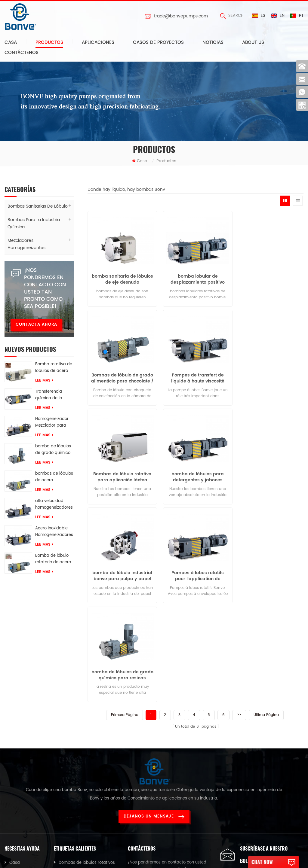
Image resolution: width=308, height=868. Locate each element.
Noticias (213, 43)
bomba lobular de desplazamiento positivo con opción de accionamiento (196, 278)
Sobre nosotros (24, 722)
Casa (11, 43)
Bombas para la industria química (34, 223)
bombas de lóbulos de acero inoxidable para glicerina (54, 477)
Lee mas (44, 381)
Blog (14, 758)
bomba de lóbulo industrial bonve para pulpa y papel (122, 474)
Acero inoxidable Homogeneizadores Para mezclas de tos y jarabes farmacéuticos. (54, 532)
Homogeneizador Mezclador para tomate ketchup (52, 422)
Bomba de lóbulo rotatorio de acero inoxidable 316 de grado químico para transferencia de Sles (54, 559)
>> (239, 513)
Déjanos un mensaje (154, 664)
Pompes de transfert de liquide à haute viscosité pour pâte (122, 376)
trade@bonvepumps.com (181, 16)
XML (13, 781)
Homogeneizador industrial (85, 795)
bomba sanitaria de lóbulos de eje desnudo (122, 278)
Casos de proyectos (158, 43)
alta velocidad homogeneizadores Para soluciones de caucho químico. (54, 504)
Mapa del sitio (23, 769)
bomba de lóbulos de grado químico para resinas (53, 450)
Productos (49, 43)
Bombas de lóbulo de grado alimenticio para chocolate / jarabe (269, 278)
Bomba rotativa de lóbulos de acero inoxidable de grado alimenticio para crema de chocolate (54, 368)
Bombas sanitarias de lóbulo (38, 206)
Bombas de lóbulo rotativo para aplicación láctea (196, 376)
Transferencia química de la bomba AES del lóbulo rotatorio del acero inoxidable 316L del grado (54, 395)
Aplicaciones (98, 43)
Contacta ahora (36, 325)
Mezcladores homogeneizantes (26, 244)
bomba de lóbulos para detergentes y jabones (269, 376)
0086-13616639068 (156, 757)
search (232, 16)
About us (253, 43)
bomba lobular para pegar (85, 760)
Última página (266, 513)
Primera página (124, 513)
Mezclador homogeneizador (86, 772)
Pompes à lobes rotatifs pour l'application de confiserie (196, 474)
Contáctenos (22, 53)
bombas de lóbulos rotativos (87, 711)
